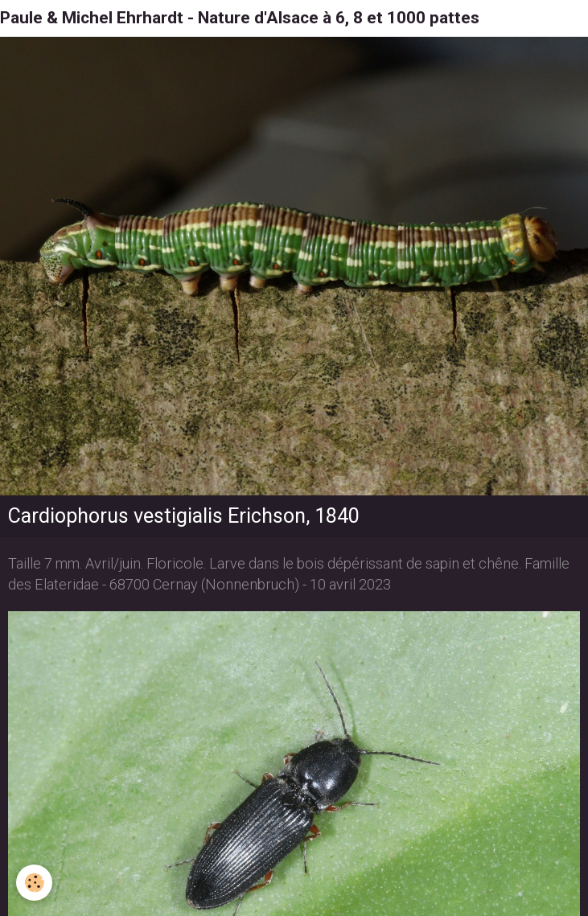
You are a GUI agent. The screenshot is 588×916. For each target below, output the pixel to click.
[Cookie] (34, 883)
